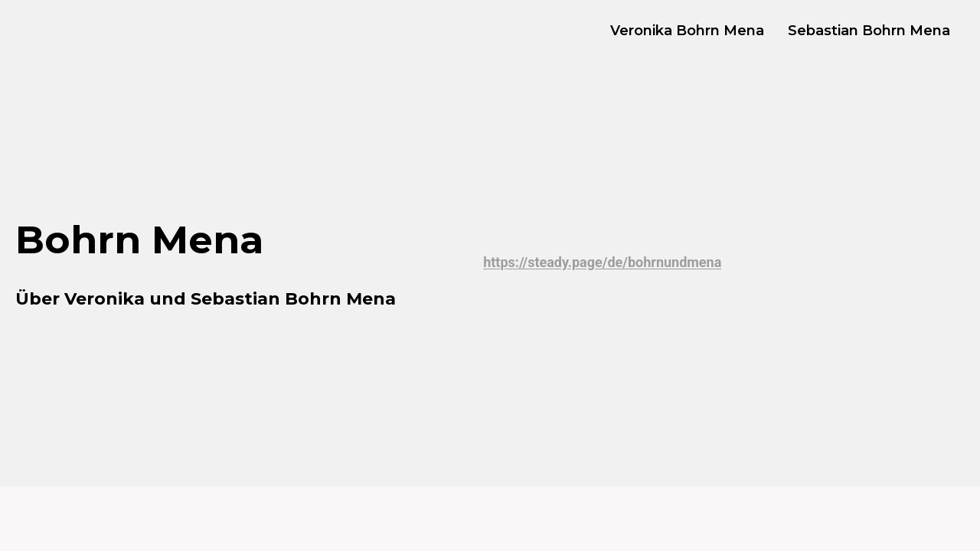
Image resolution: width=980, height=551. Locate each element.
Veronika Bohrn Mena (687, 31)
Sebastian (235, 299)
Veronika (105, 299)
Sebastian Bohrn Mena (869, 31)
